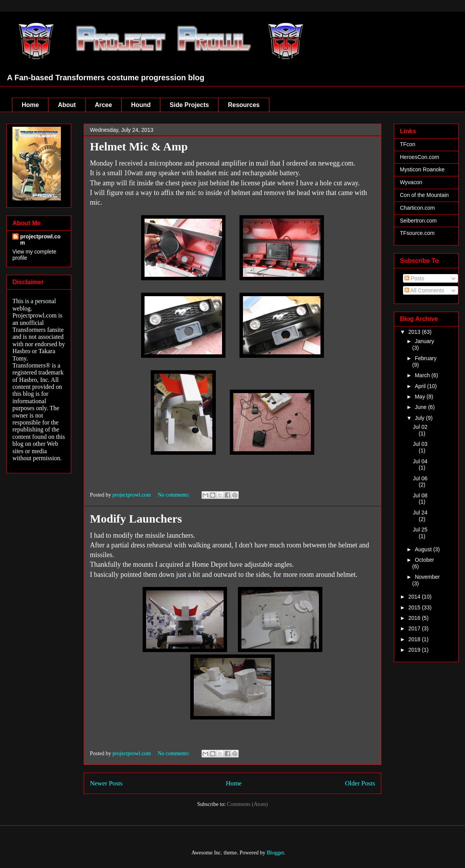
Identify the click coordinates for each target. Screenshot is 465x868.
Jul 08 (420, 495)
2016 (415, 618)
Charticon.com (417, 208)
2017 (415, 628)
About (67, 105)
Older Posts (360, 783)
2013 (415, 332)
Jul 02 (420, 427)
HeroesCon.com (419, 157)
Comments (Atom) (247, 804)
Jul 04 (420, 461)
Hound (141, 105)
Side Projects (189, 105)
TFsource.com (417, 233)
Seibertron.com (418, 221)
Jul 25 (420, 530)
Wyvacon (411, 182)
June (421, 407)
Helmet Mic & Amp (139, 146)
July (420, 418)
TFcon (408, 144)
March (423, 375)
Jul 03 (420, 444)
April (421, 386)
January (424, 341)
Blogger (275, 853)
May (420, 397)
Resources (244, 105)
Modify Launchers (136, 519)
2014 (415, 597)
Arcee (103, 105)
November (427, 577)
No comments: (174, 495)
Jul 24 (420, 513)
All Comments (424, 290)
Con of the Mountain (424, 195)
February (425, 358)
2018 (415, 639)
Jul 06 (420, 478)
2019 (415, 650)
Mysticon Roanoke (422, 169)
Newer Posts (106, 783)
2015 (415, 607)
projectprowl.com (40, 240)
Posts (414, 278)
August (424, 549)
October (424, 560)
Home (30, 105)
